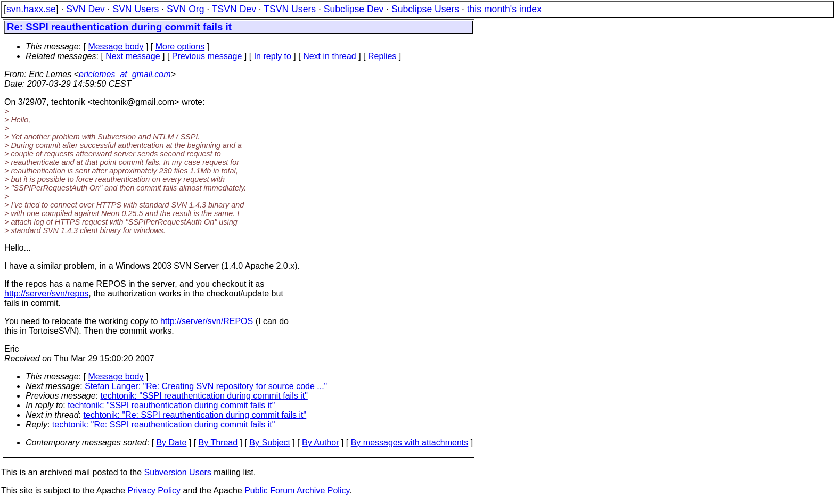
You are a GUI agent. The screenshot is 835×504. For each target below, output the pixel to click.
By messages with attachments (410, 443)
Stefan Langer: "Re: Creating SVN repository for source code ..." (206, 386)
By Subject (269, 443)
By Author (320, 443)
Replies (382, 56)
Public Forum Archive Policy (297, 490)
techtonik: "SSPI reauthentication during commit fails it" (204, 396)
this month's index (504, 9)
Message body (116, 47)
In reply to (273, 56)
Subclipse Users (425, 9)
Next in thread (330, 56)
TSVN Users (290, 9)
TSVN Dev (234, 9)
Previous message (207, 56)
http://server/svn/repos (46, 294)
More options (180, 47)
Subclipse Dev (354, 9)
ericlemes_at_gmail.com (125, 74)
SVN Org (185, 9)
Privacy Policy (154, 490)
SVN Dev (85, 9)
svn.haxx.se (31, 9)
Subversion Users (178, 472)
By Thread (218, 443)
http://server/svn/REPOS (207, 321)
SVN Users (136, 9)
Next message (133, 56)
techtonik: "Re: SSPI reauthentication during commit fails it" (195, 415)
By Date (171, 443)
